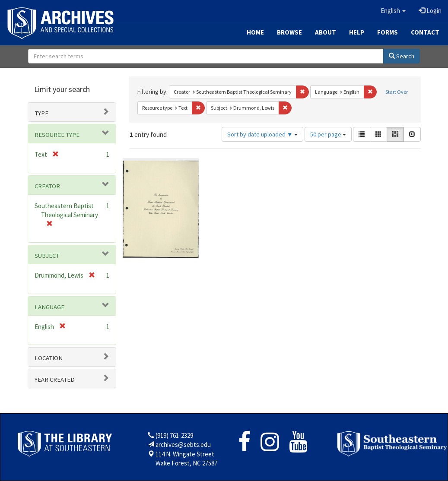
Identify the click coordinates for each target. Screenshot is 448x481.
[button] (393, 11)
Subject (47, 256)
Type (41, 113)
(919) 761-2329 (174, 435)
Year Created (55, 380)
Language (49, 307)
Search (402, 56)
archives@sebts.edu (183, 445)
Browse (289, 32)
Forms (388, 32)
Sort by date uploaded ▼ (262, 134)
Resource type (57, 135)
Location (49, 358)
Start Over (397, 92)
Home (255, 32)
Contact (425, 32)
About (326, 32)
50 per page (328, 134)
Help (357, 32)
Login (430, 11)
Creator (47, 186)
